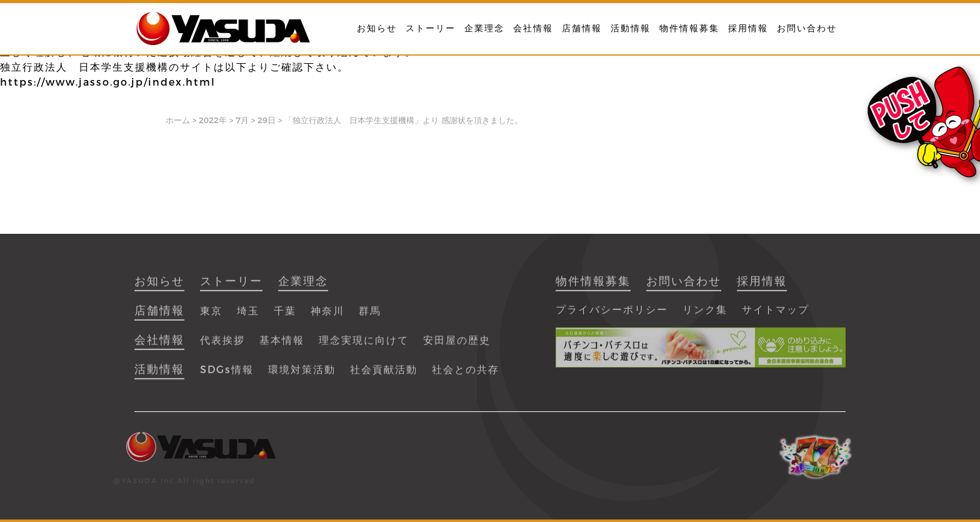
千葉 (285, 316)
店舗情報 (582, 28)
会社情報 (533, 28)
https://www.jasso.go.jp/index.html (108, 82)
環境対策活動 (302, 375)
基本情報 (282, 345)
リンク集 (705, 315)
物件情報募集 (689, 28)
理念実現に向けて (364, 345)
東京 (211, 316)
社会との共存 (466, 375)
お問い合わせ (807, 28)
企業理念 (484, 28)
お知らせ (377, 28)
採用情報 (748, 28)
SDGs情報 (227, 375)
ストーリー (431, 28)
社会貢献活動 (384, 375)
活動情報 (631, 28)
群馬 (370, 316)
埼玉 (248, 316)
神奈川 (327, 316)
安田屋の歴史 (457, 345)
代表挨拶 (222, 345)
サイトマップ (776, 315)
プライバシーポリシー (612, 315)
